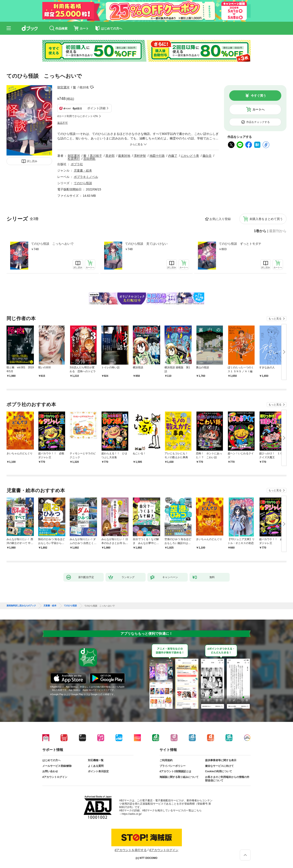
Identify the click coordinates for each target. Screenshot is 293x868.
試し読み (32, 161)
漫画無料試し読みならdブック (21, 606)
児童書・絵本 (83, 170)
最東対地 (124, 156)
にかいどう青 (190, 156)
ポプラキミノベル (86, 177)
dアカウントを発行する (131, 850)
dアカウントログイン (55, 777)
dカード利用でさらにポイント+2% (78, 116)
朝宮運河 (63, 87)
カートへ (258, 109)
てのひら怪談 (83, 183)
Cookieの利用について (219, 771)
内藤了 (173, 156)
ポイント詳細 (96, 108)
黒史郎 (110, 156)
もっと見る (275, 319)
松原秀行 (74, 159)
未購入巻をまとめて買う (266, 219)
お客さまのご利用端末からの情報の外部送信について (227, 779)
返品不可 (63, 123)
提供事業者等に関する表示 (221, 760)
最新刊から (278, 231)
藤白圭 (207, 156)
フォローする (92, 87)
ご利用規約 (166, 760)
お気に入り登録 (220, 219)
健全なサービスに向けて (219, 766)
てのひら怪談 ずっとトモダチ (240, 244)
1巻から (260, 231)
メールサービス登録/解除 (57, 766)
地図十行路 (157, 156)
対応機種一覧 (96, 760)
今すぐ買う (258, 96)
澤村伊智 (140, 156)
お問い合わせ (50, 771)
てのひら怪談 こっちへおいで (52, 244)
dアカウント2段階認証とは (175, 771)
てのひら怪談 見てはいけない (146, 244)
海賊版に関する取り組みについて (179, 777)
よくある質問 (96, 766)
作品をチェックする (258, 122)
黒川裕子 (96, 156)
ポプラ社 (77, 164)
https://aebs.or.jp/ (132, 814)
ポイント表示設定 (98, 771)
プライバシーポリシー (173, 766)
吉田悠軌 (89, 159)
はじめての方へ (51, 760)
